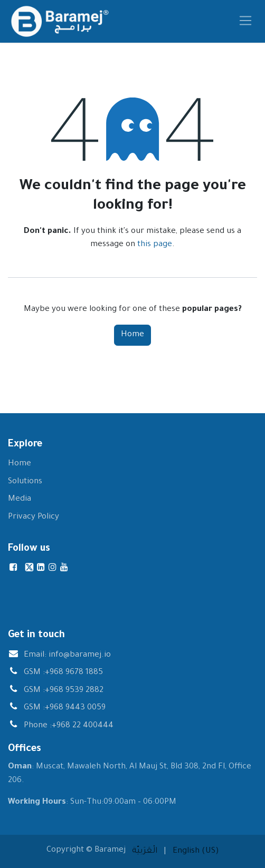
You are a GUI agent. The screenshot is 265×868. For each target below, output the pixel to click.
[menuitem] (145, 852)
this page (155, 245)
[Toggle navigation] (246, 21)
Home (132, 335)
